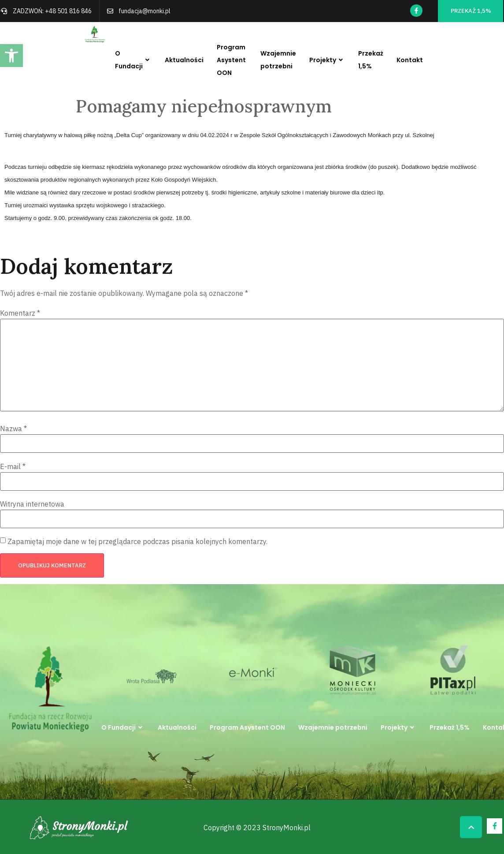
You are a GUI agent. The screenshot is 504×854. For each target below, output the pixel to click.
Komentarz (20, 313)
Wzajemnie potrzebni (278, 60)
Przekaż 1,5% (371, 60)
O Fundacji (133, 60)
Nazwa (13, 429)
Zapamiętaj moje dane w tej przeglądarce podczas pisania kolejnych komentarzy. (137, 541)
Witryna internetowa (32, 504)
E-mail (13, 466)
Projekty (327, 60)
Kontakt (410, 60)
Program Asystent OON (231, 60)
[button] (11, 56)
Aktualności (184, 60)
